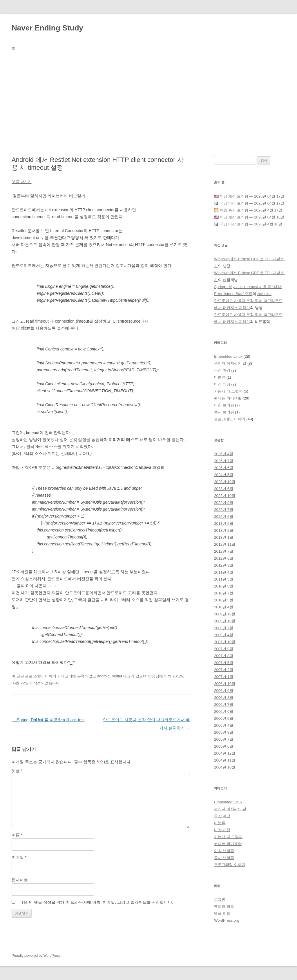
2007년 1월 (224, 677)
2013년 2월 (224, 530)
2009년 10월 (225, 621)
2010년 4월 (224, 607)
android (103, 676)
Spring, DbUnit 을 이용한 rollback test (48, 720)
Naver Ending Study (47, 28)
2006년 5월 (224, 718)
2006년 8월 (224, 698)
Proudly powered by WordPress (36, 956)
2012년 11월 (225, 544)
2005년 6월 (224, 746)
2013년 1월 (224, 537)
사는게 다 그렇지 (228, 391)
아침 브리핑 (224, 405)
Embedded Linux (228, 356)
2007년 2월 (224, 670)
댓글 (17, 771)
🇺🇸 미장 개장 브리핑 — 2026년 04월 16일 (249, 217)
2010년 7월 (224, 593)
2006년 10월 (225, 684)
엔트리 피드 (224, 906)
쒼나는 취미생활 (228, 398)
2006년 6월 (224, 712)
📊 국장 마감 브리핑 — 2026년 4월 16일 (248, 224)
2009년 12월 (225, 614)
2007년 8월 (224, 656)
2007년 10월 (225, 642)
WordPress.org (227, 920)
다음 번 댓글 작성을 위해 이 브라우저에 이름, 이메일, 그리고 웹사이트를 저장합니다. (96, 902)
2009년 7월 (224, 628)
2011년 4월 (224, 572)
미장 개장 (222, 384)
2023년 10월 (225, 482)
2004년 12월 (225, 753)
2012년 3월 (224, 565)
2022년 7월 (224, 510)
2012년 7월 (224, 551)
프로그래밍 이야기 (41, 676)
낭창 (152, 676)
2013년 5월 (224, 524)
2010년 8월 (224, 586)
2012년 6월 (224, 558)
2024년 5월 (224, 475)
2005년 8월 (224, 732)
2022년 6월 (224, 517)
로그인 (220, 899)
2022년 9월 (224, 503)
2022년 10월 (225, 496)
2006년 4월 (224, 725)
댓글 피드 (222, 913)
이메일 (19, 857)
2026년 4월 (224, 454)
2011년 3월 (224, 579)
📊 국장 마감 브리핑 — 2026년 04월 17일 (249, 203)
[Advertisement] (148, 99)
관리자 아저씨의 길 (230, 363)
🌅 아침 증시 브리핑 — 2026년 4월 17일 (248, 210)
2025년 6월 (224, 468)
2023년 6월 (224, 489)
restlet (117, 676)
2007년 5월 (224, 663)
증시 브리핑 (224, 412)
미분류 (220, 377)
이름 (17, 835)
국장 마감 (222, 370)
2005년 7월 (224, 739)
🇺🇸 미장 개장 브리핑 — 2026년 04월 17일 (249, 196)
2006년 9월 (224, 691)
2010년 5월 (224, 600)
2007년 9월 (224, 649)
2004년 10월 (225, 767)
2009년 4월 (224, 635)
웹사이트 (20, 880)
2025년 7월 (224, 461)
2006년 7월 (224, 705)
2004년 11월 (225, 760)
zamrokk (264, 294)
